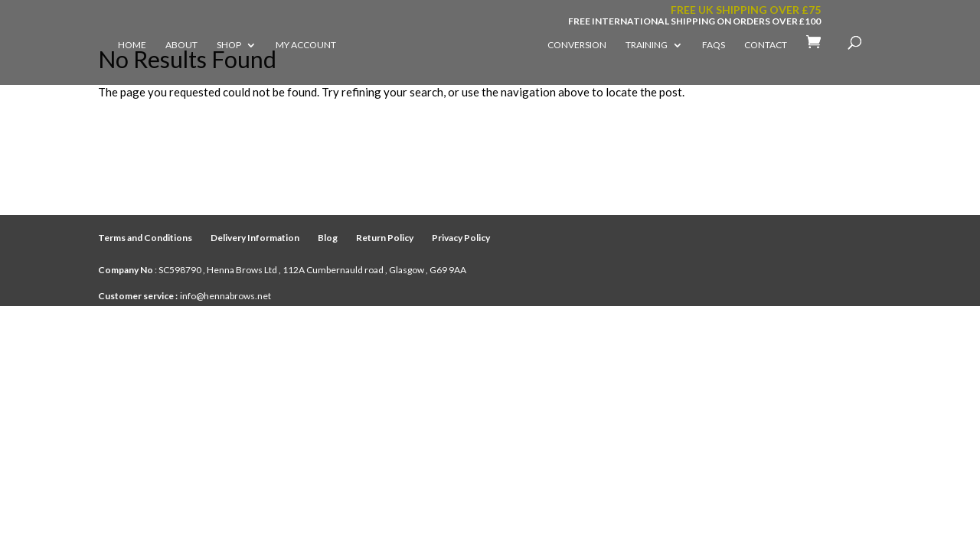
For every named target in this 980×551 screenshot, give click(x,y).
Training (647, 45)
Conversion (577, 45)
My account (306, 45)
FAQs (714, 45)
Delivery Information (255, 238)
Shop (229, 45)
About (181, 45)
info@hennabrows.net (225, 296)
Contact (766, 45)
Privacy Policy (461, 238)
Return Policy (385, 238)
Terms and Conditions (145, 238)
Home (132, 45)
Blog (328, 238)
